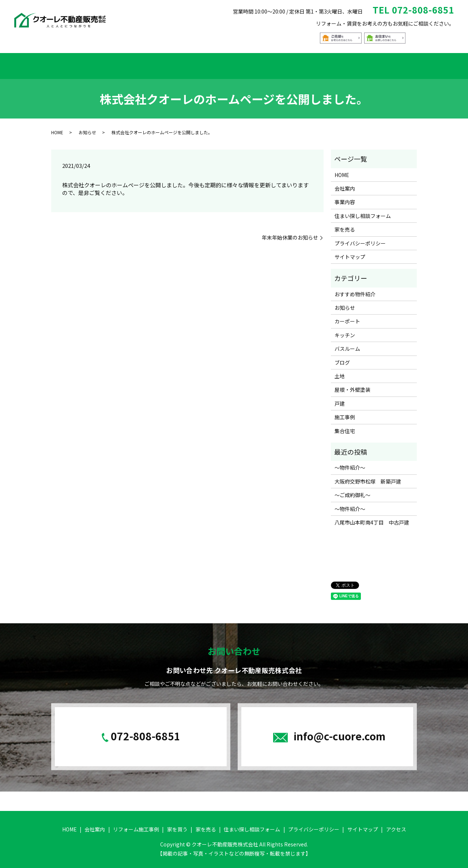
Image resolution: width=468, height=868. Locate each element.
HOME (63, 63)
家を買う (195, 63)
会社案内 (95, 63)
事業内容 (345, 198)
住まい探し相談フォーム (346, 63)
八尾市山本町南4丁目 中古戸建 (372, 518)
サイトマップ (350, 252)
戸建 (340, 399)
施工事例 (345, 412)
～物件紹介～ (350, 463)
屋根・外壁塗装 (352, 385)
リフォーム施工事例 (145, 63)
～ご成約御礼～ (352, 490)
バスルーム (347, 344)
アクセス (402, 63)
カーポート (347, 317)
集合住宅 (345, 426)
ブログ (342, 358)
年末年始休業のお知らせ (290, 233)
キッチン (345, 330)
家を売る (289, 63)
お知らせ (87, 128)
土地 (340, 371)
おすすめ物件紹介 (242, 63)
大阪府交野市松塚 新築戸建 (368, 477)
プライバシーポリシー (360, 238)
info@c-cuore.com (339, 731)
